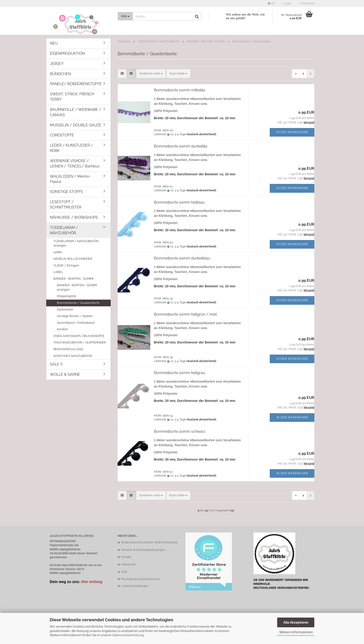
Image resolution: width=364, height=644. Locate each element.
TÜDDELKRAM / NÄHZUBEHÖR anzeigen (76, 243)
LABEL (58, 272)
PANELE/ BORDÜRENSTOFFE (76, 84)
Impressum (128, 564)
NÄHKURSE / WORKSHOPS (74, 217)
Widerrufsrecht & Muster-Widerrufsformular (149, 542)
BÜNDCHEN (60, 74)
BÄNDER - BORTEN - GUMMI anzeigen (77, 287)
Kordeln (63, 329)
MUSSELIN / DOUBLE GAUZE (76, 125)
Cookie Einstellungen (135, 586)
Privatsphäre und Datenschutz (141, 579)
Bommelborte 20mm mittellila (180, 90)
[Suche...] (125, 16)
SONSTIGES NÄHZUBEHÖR (73, 356)
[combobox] (151, 74)
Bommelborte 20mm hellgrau (180, 373)
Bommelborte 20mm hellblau (179, 202)
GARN (58, 252)
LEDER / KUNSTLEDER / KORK (71, 148)
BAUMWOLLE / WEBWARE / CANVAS (76, 112)
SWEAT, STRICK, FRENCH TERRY (72, 97)
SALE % (56, 364)
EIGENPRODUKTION (67, 53)
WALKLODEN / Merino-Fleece (70, 179)
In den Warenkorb (292, 132)
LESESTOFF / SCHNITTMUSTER (66, 205)
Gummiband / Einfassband (76, 323)
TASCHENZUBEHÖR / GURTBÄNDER (80, 342)
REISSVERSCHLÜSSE (68, 349)
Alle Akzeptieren (296, 622)
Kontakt (126, 557)
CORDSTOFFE (62, 135)
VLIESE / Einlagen (66, 265)
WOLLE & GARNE (65, 374)
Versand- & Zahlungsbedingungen (143, 550)
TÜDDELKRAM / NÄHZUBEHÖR (64, 230)
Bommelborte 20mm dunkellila (181, 146)
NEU (54, 43)
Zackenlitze (65, 309)
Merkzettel (306, 3)
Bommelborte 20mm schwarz (180, 431)
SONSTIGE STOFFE (67, 192)
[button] (271, 3)
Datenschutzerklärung (128, 635)
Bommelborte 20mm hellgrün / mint (185, 314)
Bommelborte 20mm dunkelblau (182, 258)
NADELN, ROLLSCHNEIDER (73, 259)
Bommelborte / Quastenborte (78, 303)
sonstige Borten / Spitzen (75, 316)
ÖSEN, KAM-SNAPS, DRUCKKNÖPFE (79, 336)
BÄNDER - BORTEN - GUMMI (73, 279)
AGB (124, 572)
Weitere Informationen (296, 632)
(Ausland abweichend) (201, 134)
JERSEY (57, 64)
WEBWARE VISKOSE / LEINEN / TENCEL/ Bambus (75, 163)
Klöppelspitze (67, 296)
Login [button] (287, 3)
